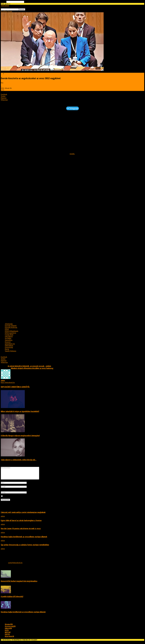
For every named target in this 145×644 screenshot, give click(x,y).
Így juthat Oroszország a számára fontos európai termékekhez (25, 547)
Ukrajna (9, 627)
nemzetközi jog (10, 344)
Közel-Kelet (9, 639)
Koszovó (8, 342)
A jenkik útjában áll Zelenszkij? (12, 599)
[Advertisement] (61, 127)
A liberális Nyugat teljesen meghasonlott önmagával (20, 436)
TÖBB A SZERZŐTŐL (23, 387)
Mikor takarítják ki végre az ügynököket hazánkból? (20, 411)
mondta (72, 154)
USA (7, 637)
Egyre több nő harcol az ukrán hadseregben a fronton (21, 523)
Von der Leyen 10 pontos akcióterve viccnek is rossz (21, 531)
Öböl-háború (9, 346)
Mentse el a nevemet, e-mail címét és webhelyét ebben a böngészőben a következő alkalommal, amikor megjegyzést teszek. (43, 499)
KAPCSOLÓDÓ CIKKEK (8, 387)
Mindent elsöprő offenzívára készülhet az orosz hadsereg (32, 368)
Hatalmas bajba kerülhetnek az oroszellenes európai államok (24, 539)
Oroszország (9, 347)
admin (3, 85)
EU (7, 633)
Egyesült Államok (11, 326)
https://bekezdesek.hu (8, 382)
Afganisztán (9, 324)
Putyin (7, 349)
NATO (8, 635)
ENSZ (7, 329)
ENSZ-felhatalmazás (12, 331)
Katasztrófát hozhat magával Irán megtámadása (19, 583)
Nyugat (10, 11)
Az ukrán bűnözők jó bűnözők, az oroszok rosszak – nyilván (29, 366)
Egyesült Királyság (11, 327)
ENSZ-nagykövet (10, 333)
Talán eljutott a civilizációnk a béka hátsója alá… (19, 460)
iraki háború (9, 336)
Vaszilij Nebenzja (10, 351)
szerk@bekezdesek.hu (15, 565)
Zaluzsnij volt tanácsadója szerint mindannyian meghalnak (23, 515)
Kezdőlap (4, 11)
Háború (8, 631)
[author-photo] (6, 378)
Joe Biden (8, 338)
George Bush (9, 335)
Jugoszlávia (9, 340)
